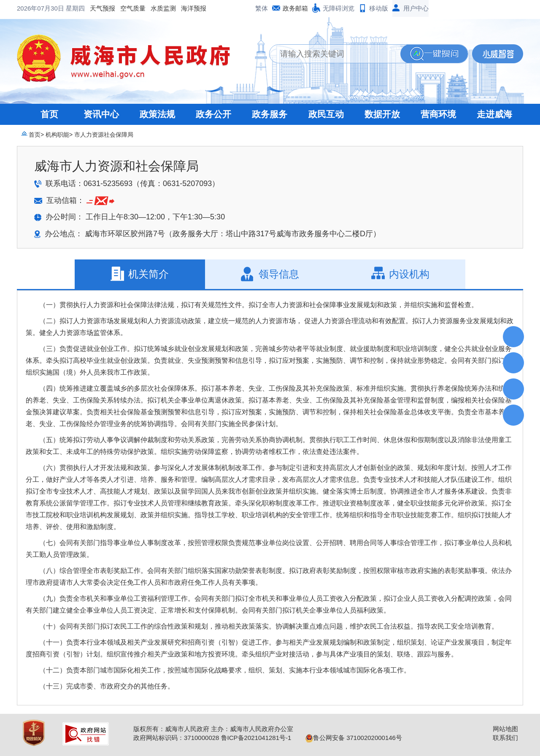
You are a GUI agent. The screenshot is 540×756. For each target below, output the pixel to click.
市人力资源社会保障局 (104, 135)
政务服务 (270, 114)
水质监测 (95, 8)
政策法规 (157, 114)
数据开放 (382, 114)
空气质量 (65, 8)
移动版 (379, 8)
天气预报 (35, 8)
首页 (49, 114)
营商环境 (438, 114)
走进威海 (494, 114)
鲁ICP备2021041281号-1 (256, 738)
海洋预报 (126, 8)
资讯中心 (101, 114)
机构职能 (57, 135)
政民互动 (326, 114)
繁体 (262, 8)
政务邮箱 (295, 8)
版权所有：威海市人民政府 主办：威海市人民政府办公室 (213, 729)
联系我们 (505, 738)
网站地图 (505, 729)
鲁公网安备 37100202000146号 (354, 738)
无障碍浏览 (339, 8)
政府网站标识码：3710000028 (176, 738)
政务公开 (213, 114)
